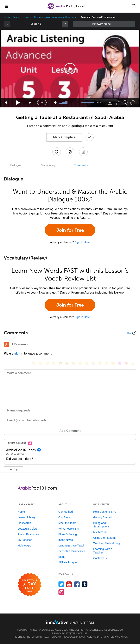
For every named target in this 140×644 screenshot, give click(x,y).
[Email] (70, 420)
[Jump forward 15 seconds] (30, 103)
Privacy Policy (61, 633)
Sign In (19, 354)
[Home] (66, 9)
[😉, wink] (87, 363)
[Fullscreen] (118, 103)
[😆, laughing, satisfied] (73, 363)
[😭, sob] (93, 363)
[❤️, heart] (126, 363)
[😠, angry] (67, 363)
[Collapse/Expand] (70, 333)
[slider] (64, 103)
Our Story (64, 517)
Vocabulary (48, 165)
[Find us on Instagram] (61, 592)
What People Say (69, 529)
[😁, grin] (47, 363)
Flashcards (24, 523)
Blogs (62, 557)
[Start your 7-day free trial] (30, 585)
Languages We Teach (71, 546)
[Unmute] (56, 103)
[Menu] (6, 6)
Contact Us (100, 558)
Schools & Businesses (72, 551)
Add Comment (70, 431)
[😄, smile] (34, 363)
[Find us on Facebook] (77, 584)
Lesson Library (11, 17)
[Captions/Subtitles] (110, 103)
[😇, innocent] (100, 363)
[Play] (18, 103)
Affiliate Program (68, 562)
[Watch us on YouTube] (69, 584)
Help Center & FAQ (105, 512)
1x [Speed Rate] (42, 103)
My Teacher (25, 540)
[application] (70, 69)
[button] (134, 6)
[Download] (125, 103)
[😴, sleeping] (106, 363)
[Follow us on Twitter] (61, 584)
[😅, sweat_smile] (80, 363)
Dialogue (16, 165)
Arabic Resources (28, 534)
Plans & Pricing (68, 534)
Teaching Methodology (107, 543)
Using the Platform (104, 538)
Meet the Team (67, 523)
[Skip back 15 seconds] (6, 103)
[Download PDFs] (83, 152)
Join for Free (70, 230)
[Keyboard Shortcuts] (133, 103)
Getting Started (102, 517)
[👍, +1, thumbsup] (133, 363)
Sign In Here (82, 242)
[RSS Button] (7, 344)
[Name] (70, 410)
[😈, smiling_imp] (120, 363)
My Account (100, 532)
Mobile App (24, 546)
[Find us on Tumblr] (85, 584)
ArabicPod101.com (112, 630)
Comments (81, 165)
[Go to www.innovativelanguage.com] (70, 622)
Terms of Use (79, 633)
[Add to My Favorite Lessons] (57, 152)
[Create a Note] (70, 152)
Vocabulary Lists (28, 529)
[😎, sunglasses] (60, 363)
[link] (65, 24)
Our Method (66, 512)
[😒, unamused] (54, 363)
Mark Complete (64, 137)
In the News (66, 540)
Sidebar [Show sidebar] (104, 24)
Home (21, 512)
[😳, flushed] (41, 363)
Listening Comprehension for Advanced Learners (50, 17)
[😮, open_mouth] (113, 363)
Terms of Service (110, 637)
